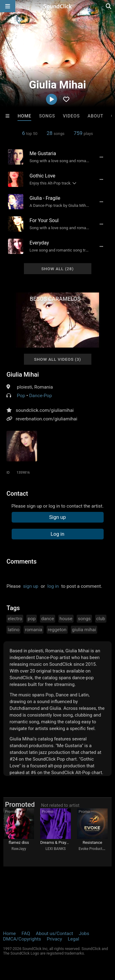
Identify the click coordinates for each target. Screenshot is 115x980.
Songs (47, 116)
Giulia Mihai (23, 374)
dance (48, 619)
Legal (73, 939)
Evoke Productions (94, 849)
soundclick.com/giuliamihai (45, 410)
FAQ (26, 933)
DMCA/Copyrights (22, 939)
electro (15, 619)
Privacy (54, 939)
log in (53, 586)
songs (84, 619)
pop (32, 619)
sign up (31, 586)
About (95, 116)
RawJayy (19, 849)
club (101, 619)
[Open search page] (109, 6)
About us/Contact (54, 933)
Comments (21, 561)
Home (24, 116)
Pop (21, 396)
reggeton (57, 630)
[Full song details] (102, 157)
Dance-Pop (40, 396)
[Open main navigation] (8, 6)
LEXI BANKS (56, 849)
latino (13, 630)
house (66, 619)
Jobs (84, 933)
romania (33, 630)
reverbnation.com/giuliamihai (46, 419)
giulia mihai (84, 630)
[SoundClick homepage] (58, 6)
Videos (71, 116)
